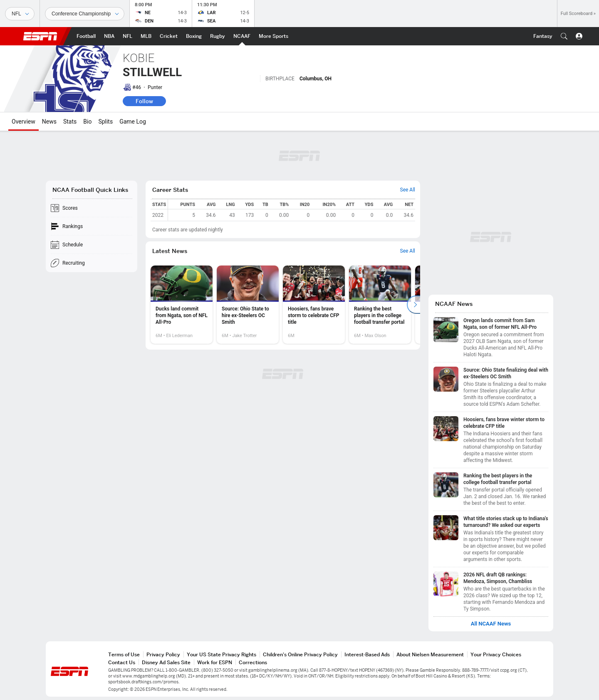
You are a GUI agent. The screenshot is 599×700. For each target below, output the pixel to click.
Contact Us (122, 662)
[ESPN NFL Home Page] (127, 36)
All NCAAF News (491, 624)
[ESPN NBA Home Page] (109, 36)
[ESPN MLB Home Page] (146, 36)
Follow (144, 101)
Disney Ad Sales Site (166, 662)
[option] (182, 305)
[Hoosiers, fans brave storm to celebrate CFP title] (314, 305)
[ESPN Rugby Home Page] (218, 36)
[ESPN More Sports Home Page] (274, 36)
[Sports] (20, 14)
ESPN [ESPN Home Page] (40, 36)
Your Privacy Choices (496, 654)
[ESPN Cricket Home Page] (169, 36)
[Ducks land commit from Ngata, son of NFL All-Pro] (182, 305)
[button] (564, 36)
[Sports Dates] (85, 14)
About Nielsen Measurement (430, 654)
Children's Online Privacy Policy (300, 654)
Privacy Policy (163, 654)
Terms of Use (124, 654)
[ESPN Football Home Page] (86, 36)
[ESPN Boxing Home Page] (194, 36)
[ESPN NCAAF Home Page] (242, 36)
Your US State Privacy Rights (222, 654)
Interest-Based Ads (367, 654)
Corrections (253, 662)
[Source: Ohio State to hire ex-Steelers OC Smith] (248, 305)
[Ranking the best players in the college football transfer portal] (380, 305)
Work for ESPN (215, 662)
